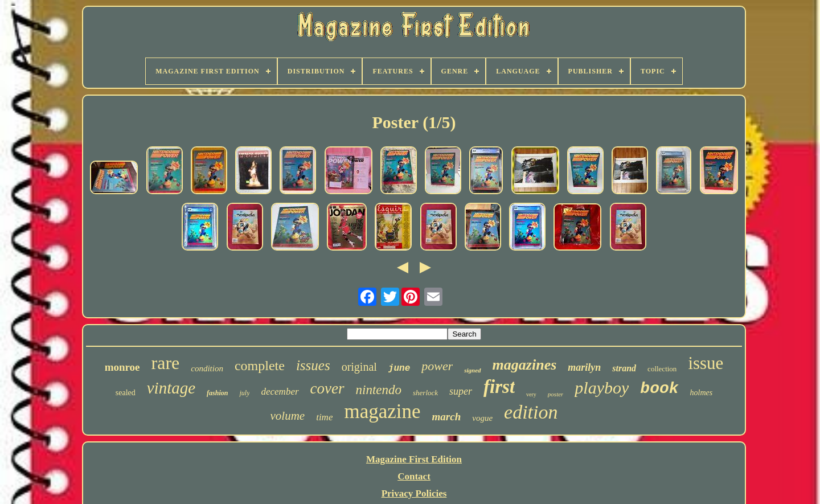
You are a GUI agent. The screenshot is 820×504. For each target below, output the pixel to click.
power (437, 366)
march (447, 417)
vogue (482, 418)
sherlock (425, 393)
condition (207, 368)
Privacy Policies (414, 493)
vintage (171, 388)
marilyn (584, 367)
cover (327, 388)
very (531, 394)
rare (166, 363)
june (399, 368)
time (324, 417)
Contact (414, 476)
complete (260, 366)
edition (531, 412)
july (244, 393)
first (499, 387)
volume (288, 416)
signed (472, 370)
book (659, 389)
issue (706, 363)
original (359, 367)
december (280, 392)
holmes (702, 393)
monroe (122, 367)
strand (624, 368)
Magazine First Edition (414, 459)
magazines (525, 365)
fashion (217, 393)
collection (662, 369)
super (461, 391)
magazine (382, 411)
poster (556, 394)
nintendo (379, 390)
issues (313, 365)
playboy (602, 388)
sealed (126, 393)
